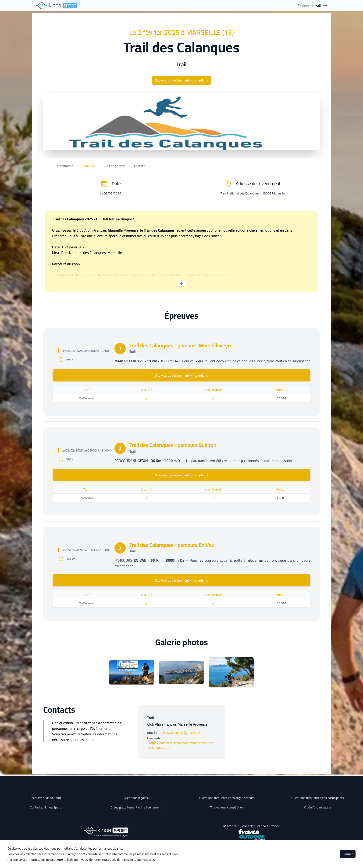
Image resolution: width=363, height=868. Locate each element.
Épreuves (89, 166)
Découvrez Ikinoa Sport (45, 798)
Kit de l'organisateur (318, 807)
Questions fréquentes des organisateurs (227, 798)
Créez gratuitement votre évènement (136, 807)
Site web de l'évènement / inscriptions (181, 80)
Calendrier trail (312, 6)
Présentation (64, 166)
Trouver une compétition (227, 807)
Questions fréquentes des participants (318, 798)
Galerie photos (115, 166)
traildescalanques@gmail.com (179, 733)
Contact (139, 166)
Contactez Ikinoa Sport (45, 807)
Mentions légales (136, 798)
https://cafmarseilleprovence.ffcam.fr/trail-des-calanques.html (182, 745)
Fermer (348, 854)
